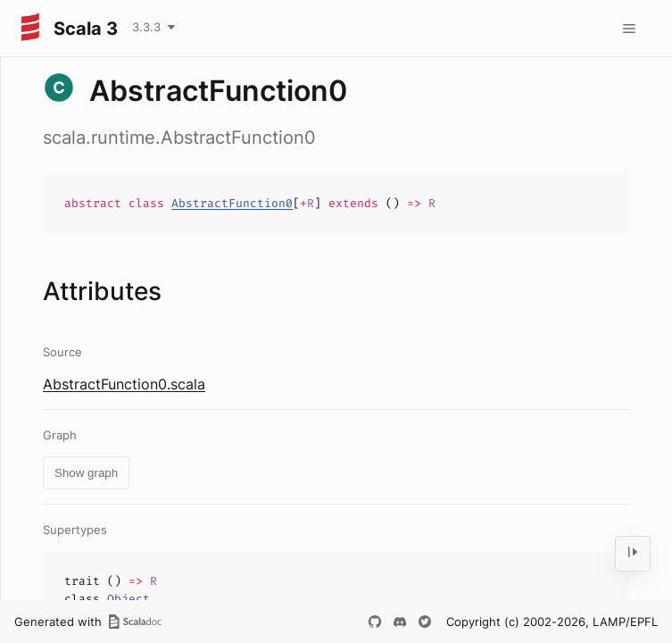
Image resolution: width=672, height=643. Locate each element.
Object (129, 599)
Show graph (86, 473)
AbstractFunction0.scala (124, 384)
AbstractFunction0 (232, 203)
